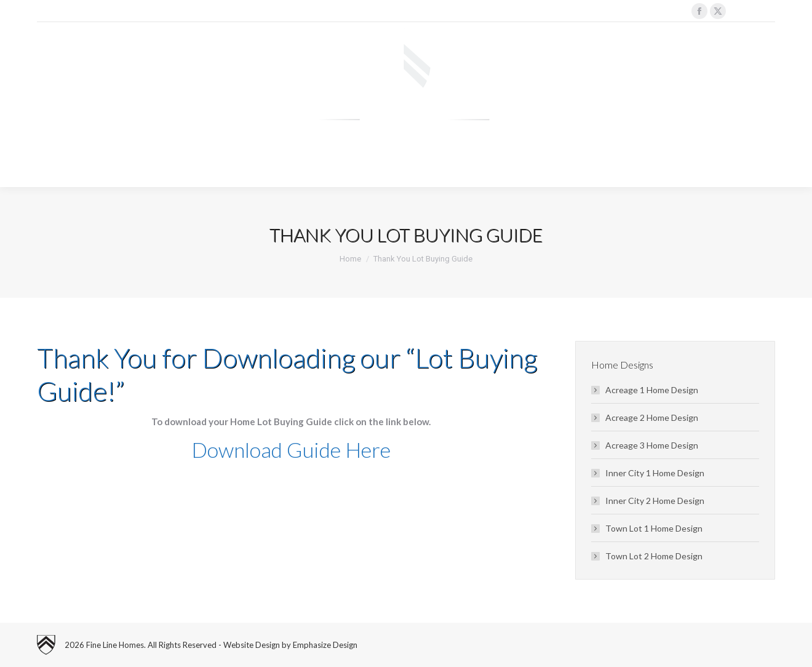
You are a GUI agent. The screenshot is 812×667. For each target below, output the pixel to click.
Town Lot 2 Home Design (654, 556)
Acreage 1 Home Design (652, 390)
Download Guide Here (291, 449)
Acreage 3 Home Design (652, 445)
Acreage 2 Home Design (652, 417)
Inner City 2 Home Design (655, 501)
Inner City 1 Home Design (655, 473)
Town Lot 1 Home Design (654, 528)
